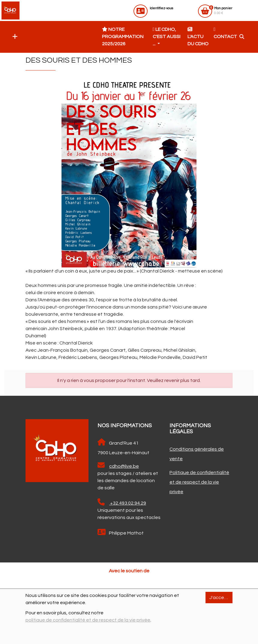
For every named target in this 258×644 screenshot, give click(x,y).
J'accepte (221, 598)
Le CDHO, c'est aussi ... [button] (166, 37)
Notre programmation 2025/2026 (123, 37)
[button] (13, 37)
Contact (225, 33)
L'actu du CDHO (198, 37)
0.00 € (223, 11)
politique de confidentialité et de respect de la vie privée (88, 620)
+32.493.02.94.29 (122, 502)
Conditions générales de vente (197, 454)
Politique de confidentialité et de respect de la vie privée (199, 482)
